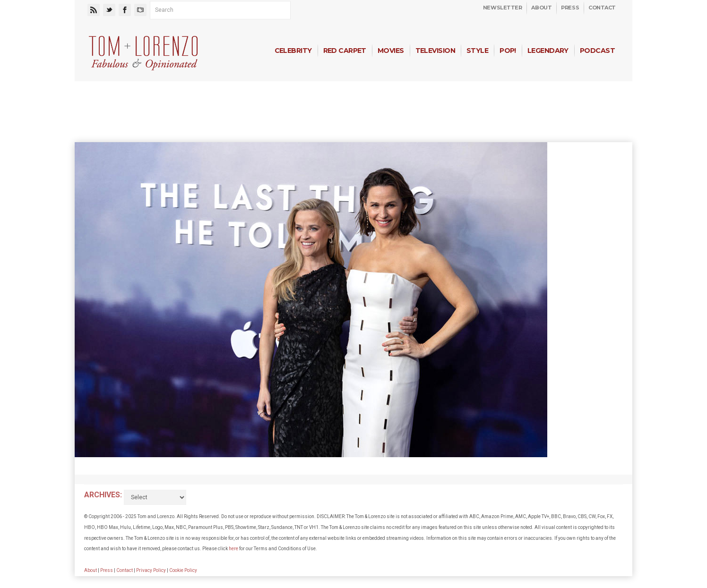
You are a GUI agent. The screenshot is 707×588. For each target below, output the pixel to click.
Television (435, 51)
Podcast (597, 51)
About (541, 8)
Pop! (508, 51)
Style (477, 51)
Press (570, 8)
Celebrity (293, 51)
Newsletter (503, 8)
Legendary (548, 51)
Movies (391, 51)
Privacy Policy (151, 570)
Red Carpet (345, 51)
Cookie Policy (183, 570)
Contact (602, 8)
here (233, 549)
